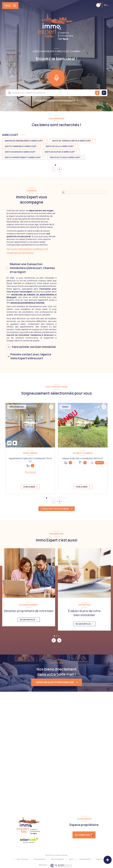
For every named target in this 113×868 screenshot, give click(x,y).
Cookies (99, 859)
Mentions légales (57, 859)
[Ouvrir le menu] (10, 6)
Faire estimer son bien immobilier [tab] (34, 347)
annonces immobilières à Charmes (27, 303)
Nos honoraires (23, 859)
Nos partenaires (40, 859)
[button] (59, 169)
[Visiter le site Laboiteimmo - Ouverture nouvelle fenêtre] (61, 866)
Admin (72, 859)
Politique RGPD (85, 859)
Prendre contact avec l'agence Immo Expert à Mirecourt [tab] (31, 356)
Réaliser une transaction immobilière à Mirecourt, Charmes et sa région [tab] (32, 268)
